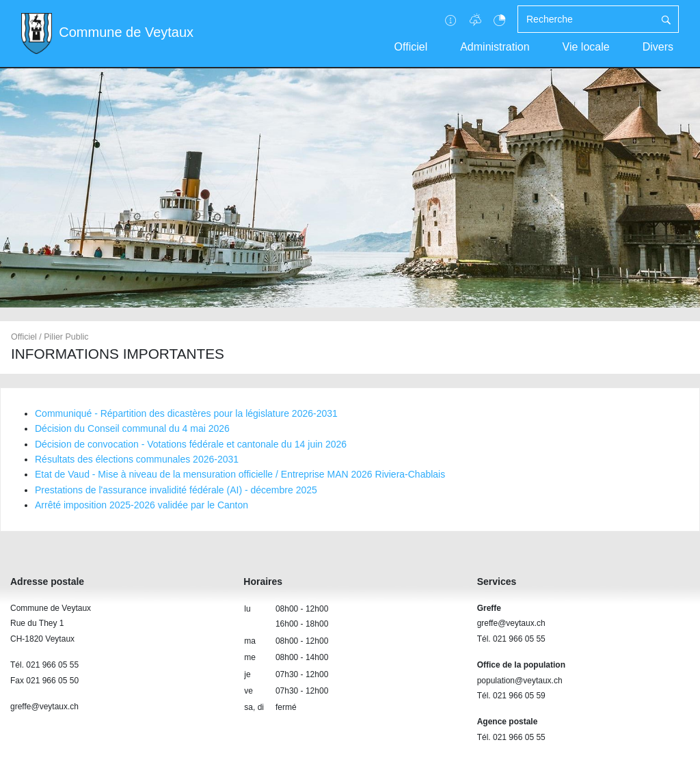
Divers (658, 47)
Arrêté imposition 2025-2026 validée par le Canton (142, 505)
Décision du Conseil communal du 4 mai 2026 (132, 428)
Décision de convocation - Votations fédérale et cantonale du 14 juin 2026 (191, 444)
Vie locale (586, 47)
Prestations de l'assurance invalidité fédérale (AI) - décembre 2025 (176, 490)
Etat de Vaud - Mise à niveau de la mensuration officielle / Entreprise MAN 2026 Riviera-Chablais (240, 474)
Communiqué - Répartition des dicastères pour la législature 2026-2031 (186, 413)
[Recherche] (586, 19)
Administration (495, 47)
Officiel (411, 47)
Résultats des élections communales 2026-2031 (137, 459)
